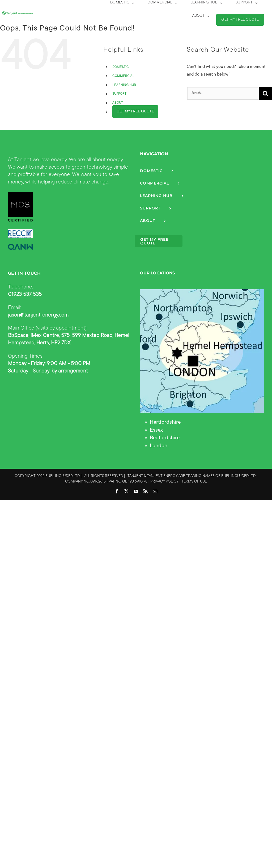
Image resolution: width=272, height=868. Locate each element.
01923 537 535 (25, 295)
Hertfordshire (165, 423)
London (159, 446)
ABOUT (118, 103)
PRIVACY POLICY (164, 482)
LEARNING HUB (124, 85)
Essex (156, 431)
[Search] (265, 93)
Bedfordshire (165, 438)
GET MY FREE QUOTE (135, 112)
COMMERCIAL (123, 76)
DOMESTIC (121, 67)
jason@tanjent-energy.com (38, 315)
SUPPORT (119, 94)
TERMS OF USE (194, 482)
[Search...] (223, 93)
